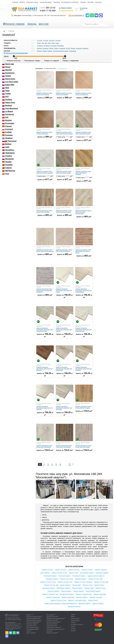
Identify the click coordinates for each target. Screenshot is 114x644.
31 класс (40, 40)
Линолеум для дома (52, 616)
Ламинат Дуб (76, 585)
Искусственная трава (32, 627)
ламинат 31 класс (47, 570)
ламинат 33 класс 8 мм (65, 582)
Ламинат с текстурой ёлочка (77, 600)
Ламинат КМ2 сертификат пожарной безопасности (61, 604)
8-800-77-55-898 (48, 11)
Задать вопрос (65, 8)
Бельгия (40, 48)
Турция (56, 48)
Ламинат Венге (93, 600)
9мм (49, 43)
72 (70, 464)
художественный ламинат (96, 576)
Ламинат (29, 615)
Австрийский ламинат (87, 573)
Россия (51, 48)
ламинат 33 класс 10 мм (48, 582)
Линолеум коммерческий (33, 618)
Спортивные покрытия (32, 629)
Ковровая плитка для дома (34, 620)
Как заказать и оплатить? (70, 2)
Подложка (49, 631)
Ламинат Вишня (77, 588)
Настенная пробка (51, 624)
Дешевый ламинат (49, 588)
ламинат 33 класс (74, 570)
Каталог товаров (15, 24)
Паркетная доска (31, 625)
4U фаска (53, 46)
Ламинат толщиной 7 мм (50, 594)
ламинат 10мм (73, 573)
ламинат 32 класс (61, 570)
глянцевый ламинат (52, 579)
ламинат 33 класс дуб (101, 582)
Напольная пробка (31, 624)
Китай (68, 48)
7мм (43, 43)
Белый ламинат (65, 585)
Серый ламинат (66, 591)
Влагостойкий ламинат (93, 591)
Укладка (83, 2)
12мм (57, 43)
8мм (46, 43)
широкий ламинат (81, 579)
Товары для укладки (52, 633)
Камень (50, 51)
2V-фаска (40, 46)
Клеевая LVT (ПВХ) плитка (34, 616)
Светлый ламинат (54, 591)
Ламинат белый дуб (68, 597)
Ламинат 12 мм (87, 585)
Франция (79, 48)
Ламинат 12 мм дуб (96, 597)
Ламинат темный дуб (53, 597)
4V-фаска (47, 46)
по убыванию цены (62, 68)
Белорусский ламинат (67, 594)
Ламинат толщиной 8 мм (84, 594)
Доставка (91, 2)
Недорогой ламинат (74, 607)
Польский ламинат (65, 576)
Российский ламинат (79, 576)
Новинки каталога (12, 61)
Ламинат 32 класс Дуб (51, 585)
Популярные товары (31, 61)
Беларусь (85, 48)
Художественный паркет (61, 51)
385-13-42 (47, 8)
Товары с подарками (69, 61)
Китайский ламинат (50, 576)
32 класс (46, 40)
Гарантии (57, 2)
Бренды (22, 2)
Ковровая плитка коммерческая (55, 618)
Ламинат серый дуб (100, 594)
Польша (73, 48)
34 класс (58, 40)
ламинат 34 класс (87, 570)
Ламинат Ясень (99, 585)
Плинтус (29, 631)
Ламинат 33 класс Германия (83, 582)
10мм (53, 43)
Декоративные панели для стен (55, 629)
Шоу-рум (43, 24)
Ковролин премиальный (33, 622)
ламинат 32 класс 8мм (95, 579)
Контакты (98, 2)
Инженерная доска (52, 625)
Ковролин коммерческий (53, 622)
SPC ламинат (50, 615)
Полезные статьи (32, 2)
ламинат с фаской (101, 570)
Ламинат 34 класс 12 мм (58, 600)
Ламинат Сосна (100, 588)
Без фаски (60, 46)
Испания (46, 48)
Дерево (44, 51)
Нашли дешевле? (46, 2)
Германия (62, 48)
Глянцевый (73, 51)
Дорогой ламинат (98, 604)
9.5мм (39, 43)
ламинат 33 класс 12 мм (59, 573)
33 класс (52, 40)
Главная (15, 2)
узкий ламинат (45, 573)
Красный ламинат (82, 597)
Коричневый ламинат (64, 588)
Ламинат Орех (89, 588)
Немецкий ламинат (102, 573)
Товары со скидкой (50, 61)
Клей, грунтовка (31, 633)
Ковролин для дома (52, 620)
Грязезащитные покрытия (53, 627)
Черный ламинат (79, 591)
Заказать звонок (66, 11)
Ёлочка (39, 51)
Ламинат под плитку (67, 579)
